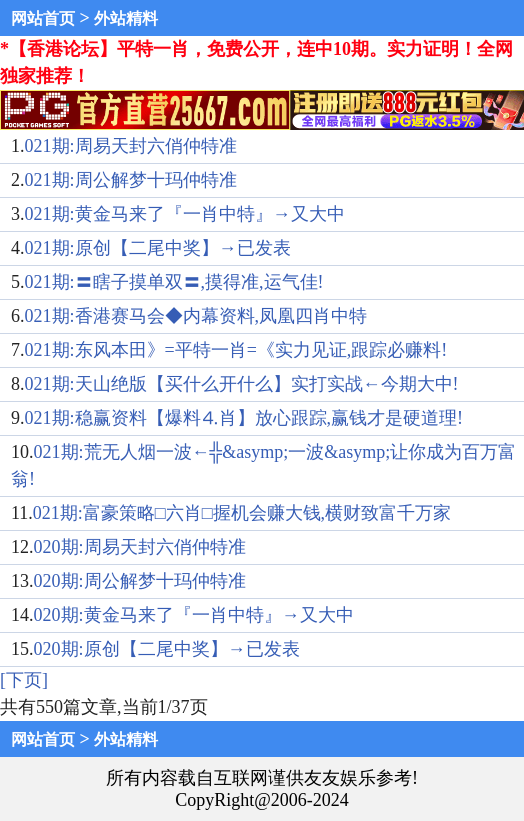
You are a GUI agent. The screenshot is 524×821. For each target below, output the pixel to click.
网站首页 (43, 18)
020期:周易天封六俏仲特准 (140, 547)
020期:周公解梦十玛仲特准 (140, 581)
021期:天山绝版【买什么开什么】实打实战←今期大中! (242, 384)
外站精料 (126, 18)
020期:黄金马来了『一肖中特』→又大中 (194, 615)
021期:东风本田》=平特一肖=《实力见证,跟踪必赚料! (236, 350)
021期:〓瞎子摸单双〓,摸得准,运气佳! (174, 282)
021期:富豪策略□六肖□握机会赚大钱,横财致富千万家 (242, 513)
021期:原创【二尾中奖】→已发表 (158, 248)
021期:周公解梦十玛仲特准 (131, 180)
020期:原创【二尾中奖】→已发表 (167, 649)
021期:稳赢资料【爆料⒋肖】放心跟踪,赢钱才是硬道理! (244, 418)
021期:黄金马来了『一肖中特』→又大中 (185, 214)
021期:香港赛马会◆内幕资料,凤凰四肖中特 (196, 316)
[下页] (24, 680)
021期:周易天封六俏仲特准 (131, 146)
